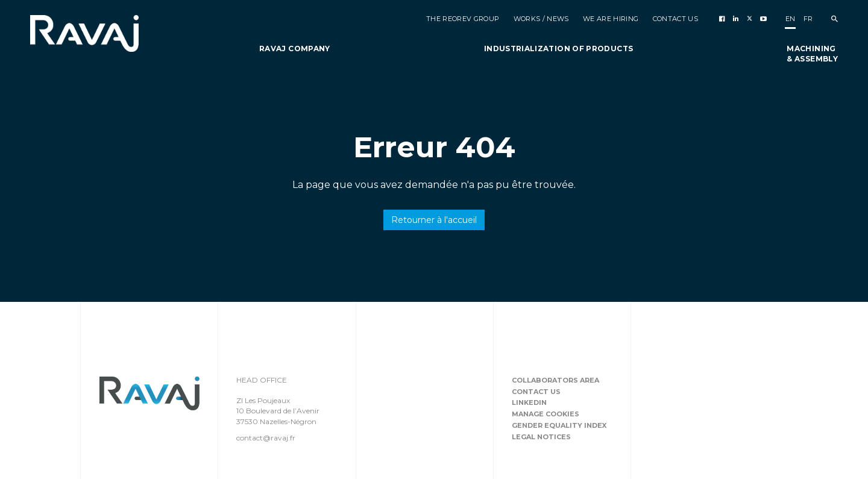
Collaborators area (555, 380)
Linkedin (529, 402)
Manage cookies (546, 414)
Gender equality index (559, 425)
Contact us (536, 392)
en (791, 19)
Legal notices (541, 437)
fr (808, 19)
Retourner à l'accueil (434, 220)
